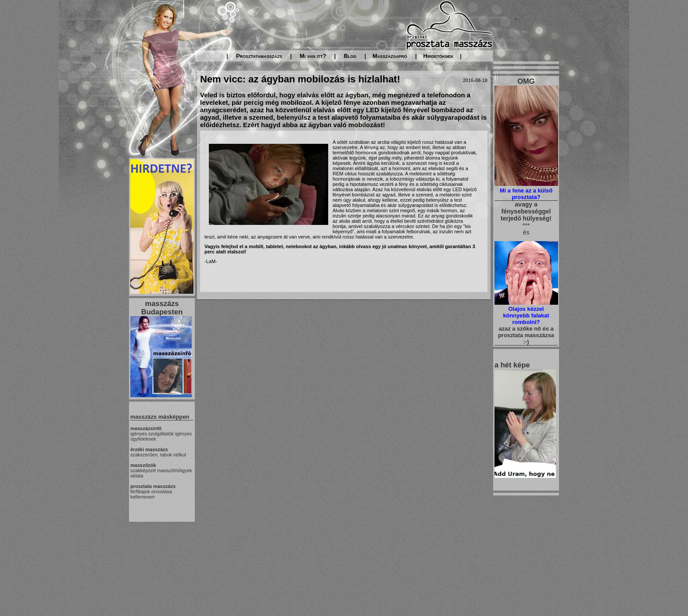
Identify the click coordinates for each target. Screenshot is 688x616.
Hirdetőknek (439, 56)
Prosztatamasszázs (259, 56)
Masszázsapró (390, 56)
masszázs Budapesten (162, 308)
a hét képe (512, 365)
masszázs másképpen (160, 417)
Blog (350, 56)
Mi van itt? (313, 56)
